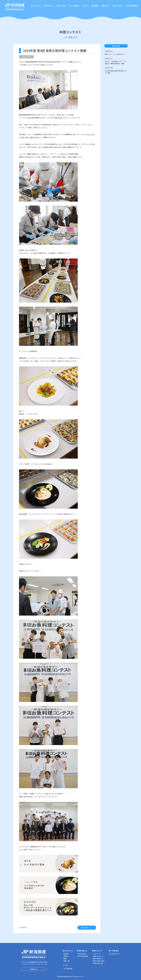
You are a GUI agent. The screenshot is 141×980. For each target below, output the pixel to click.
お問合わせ (105, 6)
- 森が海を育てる (114, 954)
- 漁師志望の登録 (97, 963)
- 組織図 (65, 956)
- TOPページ (96, 954)
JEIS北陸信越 (131, 6)
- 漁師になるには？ (98, 956)
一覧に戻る (85, 928)
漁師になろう (62, 6)
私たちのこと (36, 6)
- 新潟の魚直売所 (82, 956)
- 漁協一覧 (66, 961)
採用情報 (95, 6)
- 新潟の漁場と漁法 (98, 961)
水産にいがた (117, 6)
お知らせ (86, 6)
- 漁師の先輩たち (97, 959)
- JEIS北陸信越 (67, 969)
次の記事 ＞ (24, 927)
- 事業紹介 (66, 954)
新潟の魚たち (49, 6)
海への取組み (74, 6)
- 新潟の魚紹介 (82, 954)
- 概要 (64, 959)
